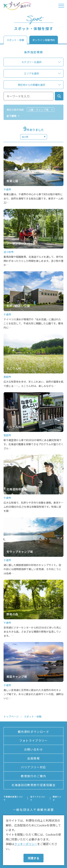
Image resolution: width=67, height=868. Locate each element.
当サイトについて (38, 798)
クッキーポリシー (26, 844)
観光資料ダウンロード (34, 732)
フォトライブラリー (33, 740)
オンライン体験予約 (44, 40)
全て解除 (11, 116)
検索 (59, 96)
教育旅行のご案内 (33, 776)
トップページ (11, 716)
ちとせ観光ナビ (17, 6)
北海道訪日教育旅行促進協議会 (33, 785)
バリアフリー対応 (33, 767)
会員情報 (33, 758)
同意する (34, 858)
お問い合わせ (34, 749)
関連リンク (57, 798)
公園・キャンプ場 (38, 110)
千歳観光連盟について (13, 798)
